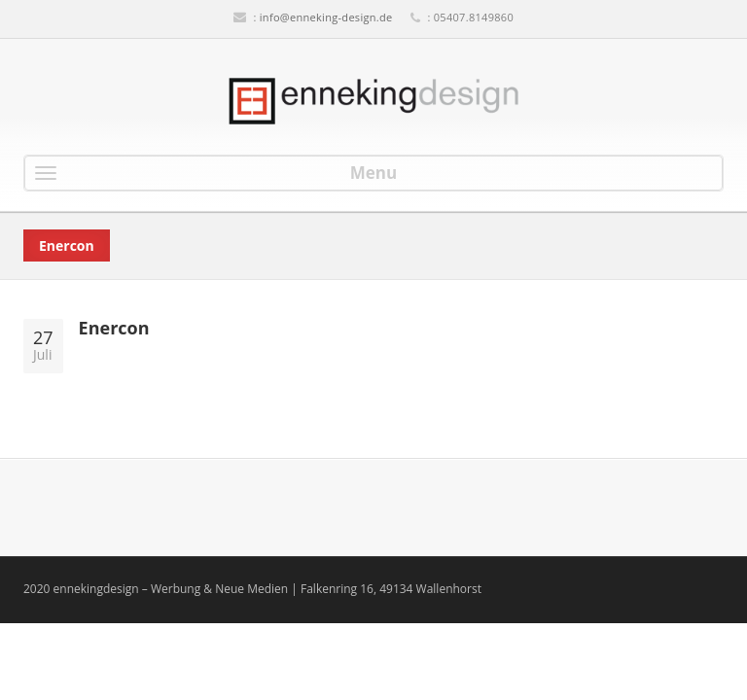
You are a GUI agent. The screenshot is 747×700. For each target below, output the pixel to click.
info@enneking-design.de (326, 17)
